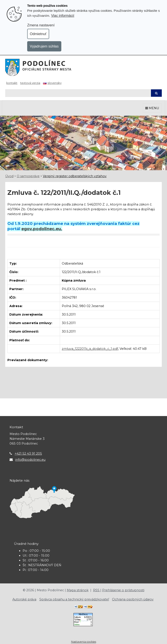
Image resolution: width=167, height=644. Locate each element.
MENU (152, 108)
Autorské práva (24, 599)
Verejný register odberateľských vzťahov (75, 176)
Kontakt (12, 83)
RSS (97, 590)
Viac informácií (63, 15)
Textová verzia (30, 83)
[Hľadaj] (78, 93)
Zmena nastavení (41, 25)
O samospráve (28, 176)
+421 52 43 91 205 (28, 454)
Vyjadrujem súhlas (44, 46)
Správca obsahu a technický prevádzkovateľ (74, 599)
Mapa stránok (78, 590)
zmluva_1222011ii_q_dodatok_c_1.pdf (90, 349)
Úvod (9, 176)
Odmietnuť (38, 34)
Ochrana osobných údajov (133, 599)
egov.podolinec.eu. (42, 229)
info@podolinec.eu (30, 460)
